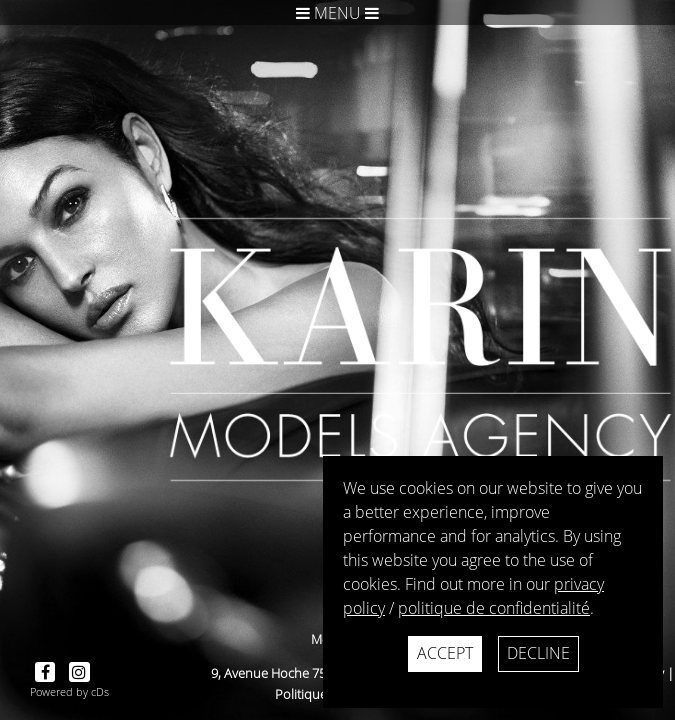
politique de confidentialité (494, 608)
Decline (538, 653)
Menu (337, 13)
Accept (445, 653)
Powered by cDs (69, 691)
